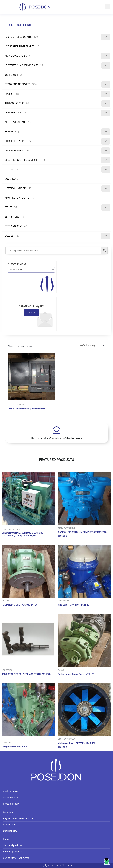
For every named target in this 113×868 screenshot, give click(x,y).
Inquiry (31, 313)
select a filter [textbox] (16, 270)
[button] (107, 7)
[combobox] (31, 270)
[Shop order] (92, 345)
